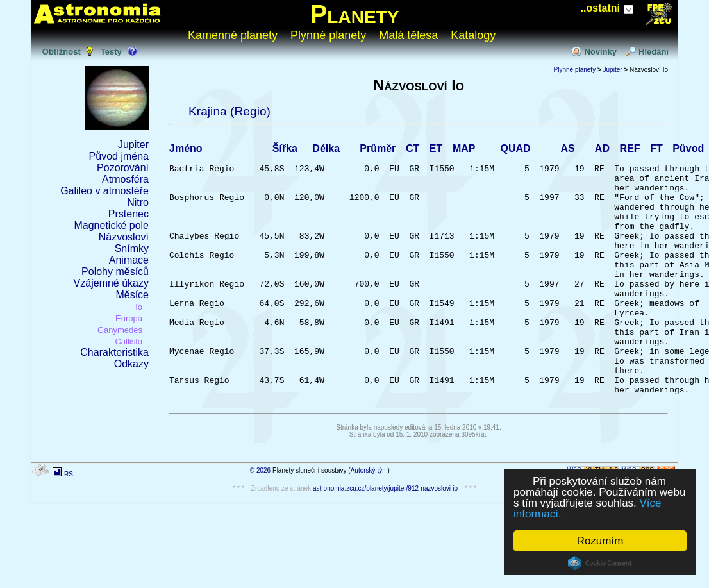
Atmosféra (125, 179)
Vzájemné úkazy (111, 283)
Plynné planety (328, 35)
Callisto (129, 341)
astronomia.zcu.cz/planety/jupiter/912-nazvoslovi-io (385, 540)
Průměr (378, 150)
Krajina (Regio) (229, 111)
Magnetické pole (111, 225)
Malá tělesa (408, 35)
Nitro (138, 202)
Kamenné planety (233, 35)
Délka (326, 150)
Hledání (654, 52)
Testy (111, 52)
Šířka (285, 150)
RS (69, 526)
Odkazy (131, 364)
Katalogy (473, 35)
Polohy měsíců (115, 272)
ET (436, 150)
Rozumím (600, 541)
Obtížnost (62, 52)
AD (602, 150)
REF (630, 150)
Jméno (186, 150)
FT (656, 150)
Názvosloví (124, 237)
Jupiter (133, 145)
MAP (464, 150)
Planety (355, 14)
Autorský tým (369, 522)
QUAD (515, 150)
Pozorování (123, 168)
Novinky (600, 52)
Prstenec (129, 214)
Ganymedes (120, 330)
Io (139, 307)
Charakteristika (114, 352)
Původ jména (119, 156)
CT (413, 150)
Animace (129, 260)
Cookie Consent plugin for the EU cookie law (600, 563)
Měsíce (132, 295)
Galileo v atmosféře (104, 191)
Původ (688, 150)
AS (567, 150)
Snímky (132, 248)
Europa (129, 318)
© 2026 (260, 522)
